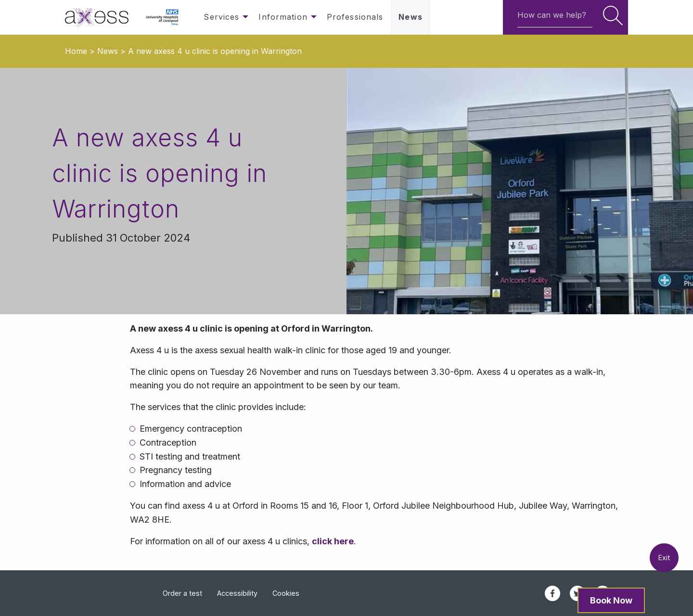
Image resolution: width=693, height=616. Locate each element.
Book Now (611, 600)
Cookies (286, 593)
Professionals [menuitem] (355, 17)
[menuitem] (102, 17)
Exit (664, 558)
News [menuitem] (410, 17)
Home (76, 51)
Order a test (182, 593)
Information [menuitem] (283, 17)
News (108, 51)
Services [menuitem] (221, 17)
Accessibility (237, 593)
